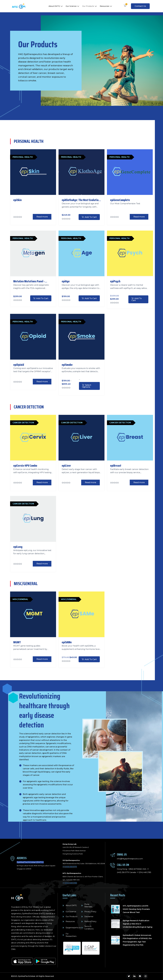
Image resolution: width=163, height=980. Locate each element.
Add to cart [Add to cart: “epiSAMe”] (91, 659)
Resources (106, 6)
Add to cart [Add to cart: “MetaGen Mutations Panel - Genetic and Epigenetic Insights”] (42, 298)
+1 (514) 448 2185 (70, 883)
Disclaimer (89, 917)
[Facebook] (140, 976)
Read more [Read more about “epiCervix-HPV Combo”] (42, 482)
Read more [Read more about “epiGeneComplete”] (139, 217)
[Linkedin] (134, 976)
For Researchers (71, 935)
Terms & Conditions (89, 928)
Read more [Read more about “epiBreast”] (139, 482)
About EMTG (56, 6)
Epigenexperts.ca (73, 928)
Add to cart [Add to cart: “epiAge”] (91, 298)
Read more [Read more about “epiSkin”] (42, 217)
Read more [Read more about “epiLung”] (42, 564)
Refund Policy (90, 921)
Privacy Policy (90, 912)
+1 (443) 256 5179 (70, 867)
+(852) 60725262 (135, 869)
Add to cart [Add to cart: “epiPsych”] (137, 299)
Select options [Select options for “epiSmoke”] (87, 386)
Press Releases (88, 905)
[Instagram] (145, 976)
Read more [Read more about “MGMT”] (42, 659)
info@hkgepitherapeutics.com (130, 859)
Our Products (90, 6)
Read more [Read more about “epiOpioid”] (42, 382)
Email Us (122, 854)
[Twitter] (129, 976)
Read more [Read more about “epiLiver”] (90, 482)
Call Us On (123, 865)
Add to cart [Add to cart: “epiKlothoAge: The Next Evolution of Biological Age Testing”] (91, 217)
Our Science (73, 6)
